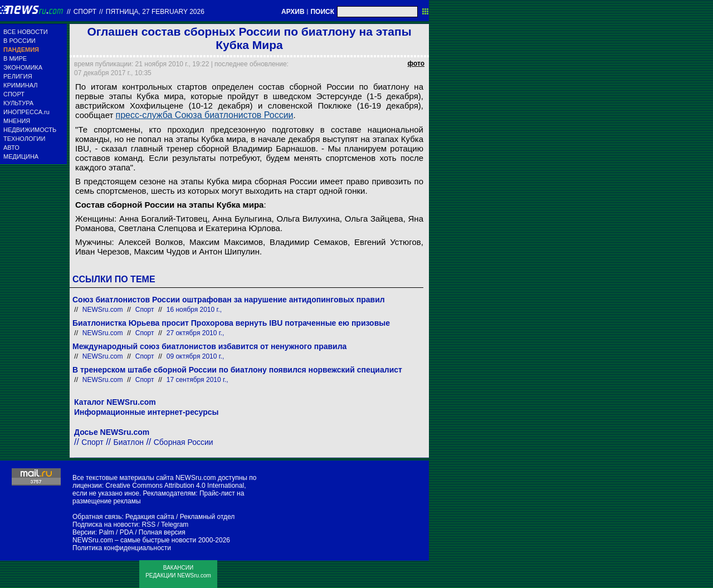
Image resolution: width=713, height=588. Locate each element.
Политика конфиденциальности (122, 548)
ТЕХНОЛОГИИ (24, 139)
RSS (148, 525)
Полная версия (162, 532)
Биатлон (129, 442)
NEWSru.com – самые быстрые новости (134, 540)
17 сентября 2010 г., (197, 380)
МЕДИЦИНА (21, 156)
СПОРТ (14, 94)
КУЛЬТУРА (18, 103)
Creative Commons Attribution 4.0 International (175, 486)
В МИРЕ (15, 58)
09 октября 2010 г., (196, 356)
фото (416, 63)
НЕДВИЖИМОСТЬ (30, 130)
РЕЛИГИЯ (18, 76)
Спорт (85, 12)
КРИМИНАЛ (20, 85)
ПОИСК (322, 12)
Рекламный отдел (207, 517)
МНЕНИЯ (17, 121)
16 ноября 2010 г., (194, 310)
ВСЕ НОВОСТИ (26, 32)
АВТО (11, 148)
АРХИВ (293, 12)
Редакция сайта (150, 517)
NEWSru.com (103, 310)
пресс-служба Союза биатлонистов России (205, 115)
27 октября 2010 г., (196, 333)
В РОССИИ (19, 41)
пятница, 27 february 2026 (155, 12)
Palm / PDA (116, 532)
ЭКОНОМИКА (23, 67)
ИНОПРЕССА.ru (26, 112)
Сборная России (184, 442)
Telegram (175, 525)
